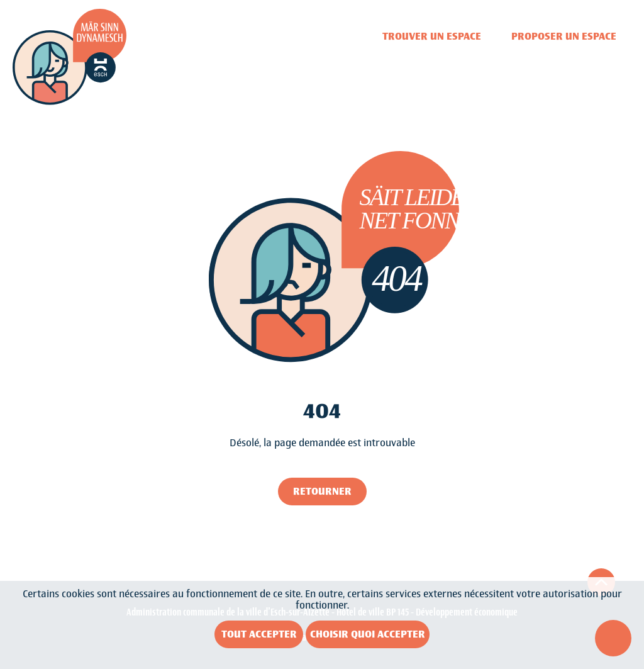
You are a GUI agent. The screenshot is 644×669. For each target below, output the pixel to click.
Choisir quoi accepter (368, 634)
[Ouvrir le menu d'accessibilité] (613, 638)
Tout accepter (259, 634)
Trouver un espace (432, 36)
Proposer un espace (564, 36)
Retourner (322, 491)
